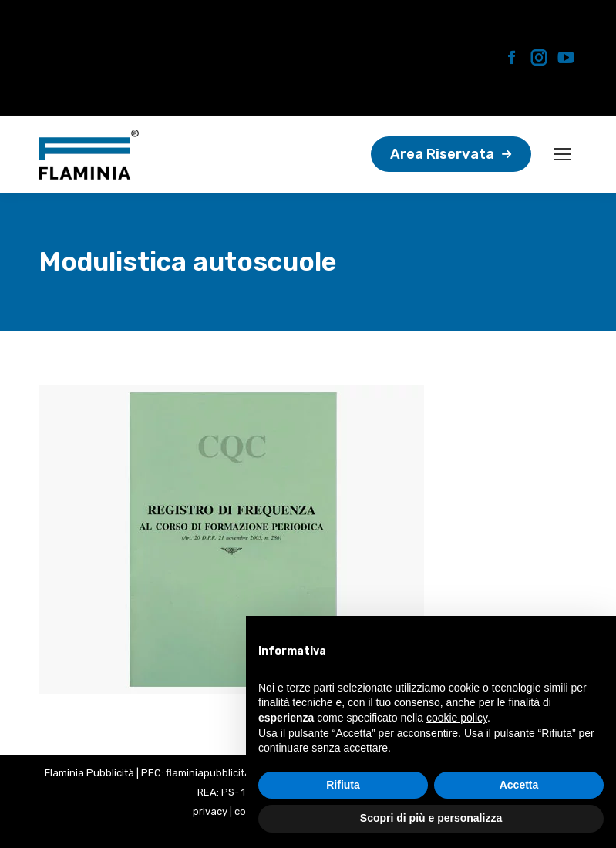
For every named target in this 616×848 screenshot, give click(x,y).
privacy (210, 811)
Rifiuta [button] (343, 785)
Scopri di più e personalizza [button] (431, 818)
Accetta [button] (519, 785)
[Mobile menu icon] (562, 154)
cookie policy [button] (457, 718)
